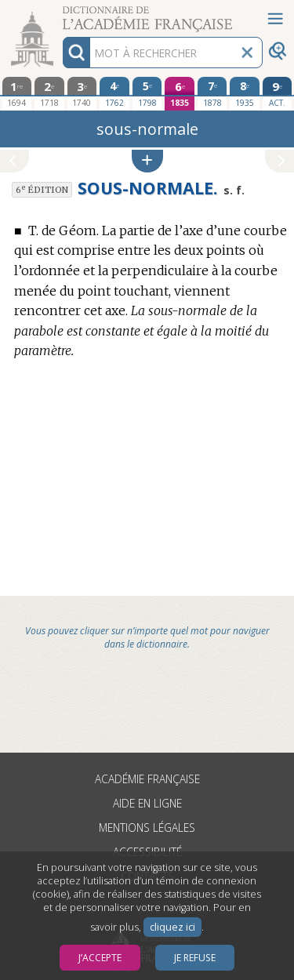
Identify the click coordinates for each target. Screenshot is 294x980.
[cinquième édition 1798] (147, 93)
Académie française (147, 779)
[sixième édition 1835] (180, 94)
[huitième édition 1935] (245, 93)
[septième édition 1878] (212, 93)
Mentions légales (147, 828)
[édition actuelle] (278, 94)
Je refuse (195, 958)
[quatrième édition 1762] (114, 93)
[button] (147, 161)
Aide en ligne (147, 803)
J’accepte (100, 958)
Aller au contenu (61, 14)
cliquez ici (172, 927)
